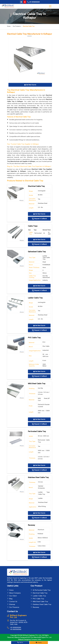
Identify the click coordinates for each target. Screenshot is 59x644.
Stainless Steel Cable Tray (42, 604)
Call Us (20, 642)
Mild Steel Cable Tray (40, 602)
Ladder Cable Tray (39, 596)
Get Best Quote (39, 214)
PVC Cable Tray (38, 599)
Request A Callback (39, 219)
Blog (11, 599)
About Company (15, 593)
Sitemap (12, 604)
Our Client (13, 596)
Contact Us (13, 602)
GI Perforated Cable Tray (42, 590)
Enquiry (39, 642)
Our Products (17, 26)
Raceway (36, 607)
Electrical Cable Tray (40, 593)
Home (9, 26)
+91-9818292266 (33, 2)
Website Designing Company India (30, 639)
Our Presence (14, 607)
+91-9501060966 (16, 629)
